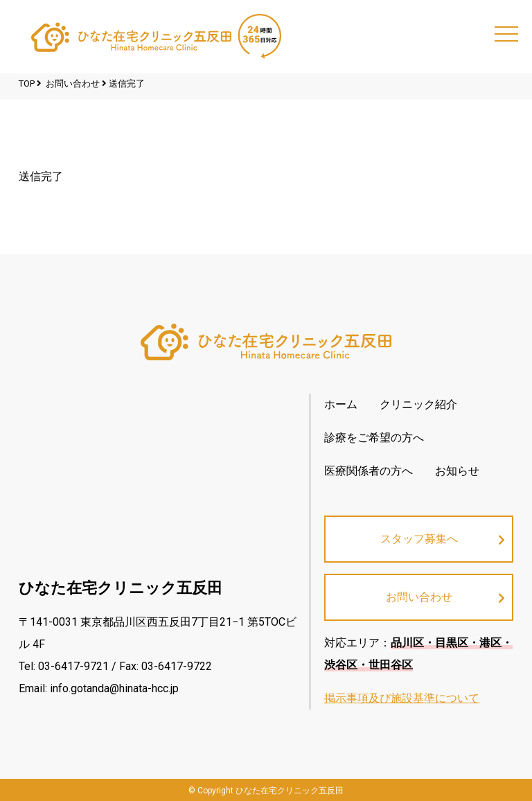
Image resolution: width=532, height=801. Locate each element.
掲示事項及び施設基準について (402, 698)
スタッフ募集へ (419, 539)
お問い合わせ (419, 597)
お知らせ (457, 471)
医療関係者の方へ (369, 471)
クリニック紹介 (418, 404)
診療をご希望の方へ (374, 438)
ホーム (341, 404)
